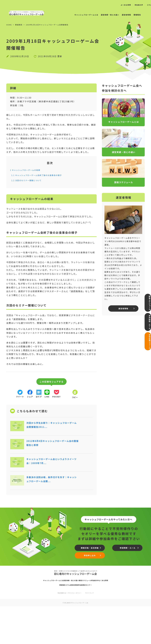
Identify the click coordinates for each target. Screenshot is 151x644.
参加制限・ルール (148, 322)
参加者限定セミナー (92, 622)
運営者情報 (121, 15)
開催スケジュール (148, 299)
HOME (9, 25)
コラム (65, 622)
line (57, 398)
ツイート (20, 398)
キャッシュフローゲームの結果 (28, 170)
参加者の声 (139, 5)
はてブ (45, 398)
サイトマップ (92, 630)
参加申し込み (91, 592)
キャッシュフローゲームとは (81, 15)
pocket (70, 398)
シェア (33, 398)
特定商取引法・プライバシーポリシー (69, 630)
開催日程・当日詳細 (91, 583)
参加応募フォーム (148, 345)
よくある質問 (126, 5)
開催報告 (132, 15)
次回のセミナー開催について (29, 180)
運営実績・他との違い (104, 15)
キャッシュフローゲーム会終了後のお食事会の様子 (41, 175)
